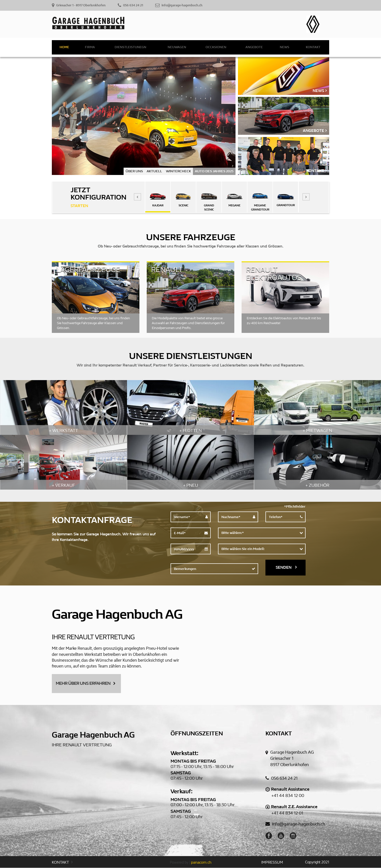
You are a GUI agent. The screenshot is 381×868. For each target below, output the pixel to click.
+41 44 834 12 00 (288, 796)
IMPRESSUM (272, 863)
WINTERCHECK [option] (178, 171)
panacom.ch (201, 863)
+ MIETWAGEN (317, 431)
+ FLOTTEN (190, 431)
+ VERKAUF (63, 485)
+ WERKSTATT (63, 431)
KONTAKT (62, 863)
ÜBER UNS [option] (134, 171)
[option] (144, 116)
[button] (137, 197)
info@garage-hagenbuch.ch (295, 824)
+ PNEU (190, 485)
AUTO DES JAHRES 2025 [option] (214, 171)
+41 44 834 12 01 (287, 813)
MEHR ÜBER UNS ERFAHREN (85, 683)
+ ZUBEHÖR (317, 485)
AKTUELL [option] (154, 171)
